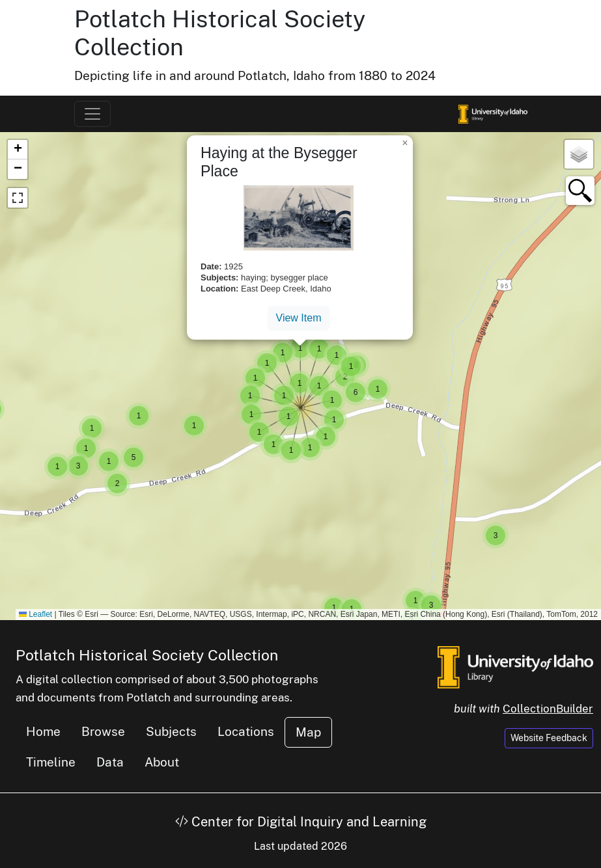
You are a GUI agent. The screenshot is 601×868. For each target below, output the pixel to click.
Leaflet (35, 614)
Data (110, 762)
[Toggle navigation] (92, 114)
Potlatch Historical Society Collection (147, 655)
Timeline (51, 762)
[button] (378, 389)
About (162, 762)
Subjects (171, 731)
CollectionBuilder (548, 709)
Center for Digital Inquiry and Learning (301, 822)
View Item (299, 318)
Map (308, 732)
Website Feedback (549, 738)
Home (43, 731)
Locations (246, 731)
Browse (103, 731)
